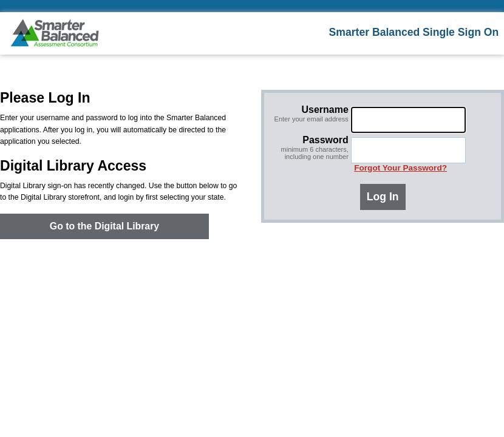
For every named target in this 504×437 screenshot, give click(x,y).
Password (309, 147)
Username (309, 113)
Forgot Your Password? (400, 168)
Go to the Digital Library (104, 226)
